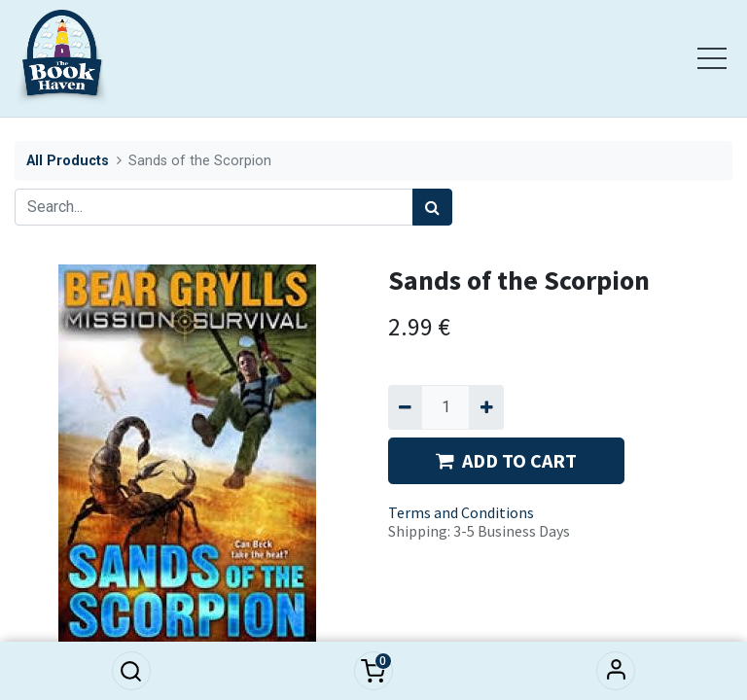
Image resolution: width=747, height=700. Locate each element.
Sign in (616, 671)
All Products (68, 161)
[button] (131, 671)
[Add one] (486, 407)
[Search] (432, 207)
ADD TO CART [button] (506, 460)
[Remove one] (405, 407)
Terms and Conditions (461, 512)
